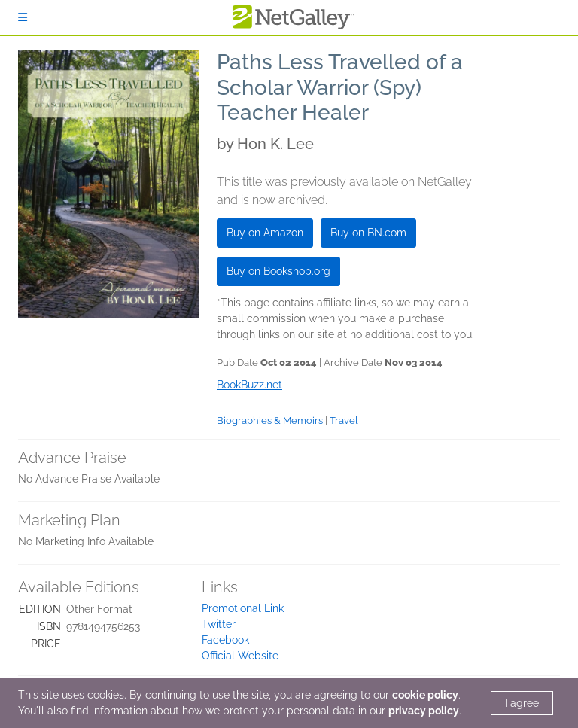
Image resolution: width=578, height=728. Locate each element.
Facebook (225, 640)
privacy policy (424, 711)
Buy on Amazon (265, 233)
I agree (522, 703)
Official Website (240, 656)
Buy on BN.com (368, 233)
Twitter (219, 624)
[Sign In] (23, 17)
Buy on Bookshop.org (278, 271)
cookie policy (425, 695)
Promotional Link (243, 608)
